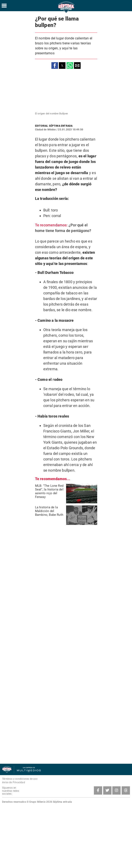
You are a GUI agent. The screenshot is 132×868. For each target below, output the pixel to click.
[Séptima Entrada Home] (66, 13)
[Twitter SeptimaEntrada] (107, 790)
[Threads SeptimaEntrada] (126, 790)
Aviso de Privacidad (14, 782)
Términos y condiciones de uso (20, 779)
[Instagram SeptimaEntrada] (116, 790)
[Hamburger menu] (4, 6)
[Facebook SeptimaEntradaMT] (98, 790)
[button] (55, 66)
